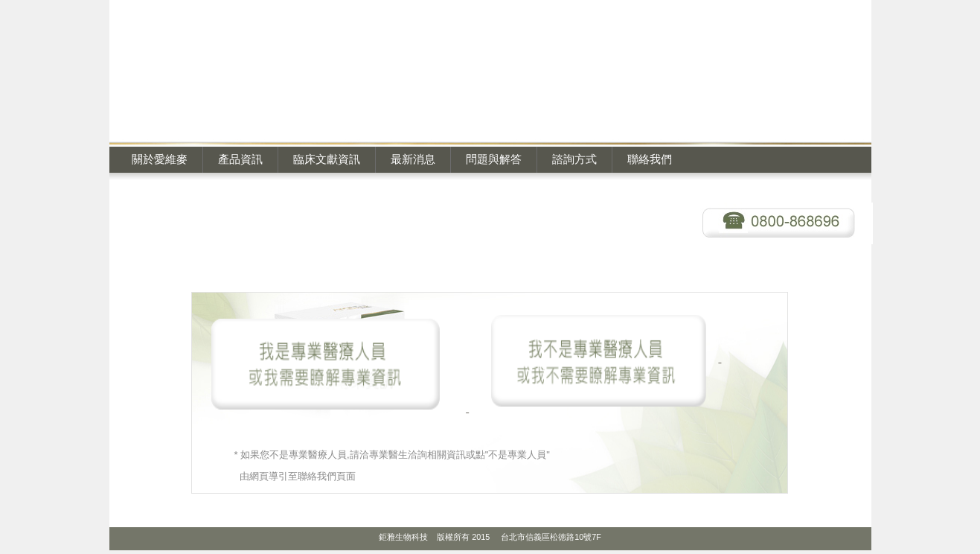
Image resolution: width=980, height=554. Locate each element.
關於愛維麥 (160, 159)
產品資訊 (240, 159)
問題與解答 (494, 159)
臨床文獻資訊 (327, 159)
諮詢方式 (574, 159)
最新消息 (413, 159)
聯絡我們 (650, 159)
